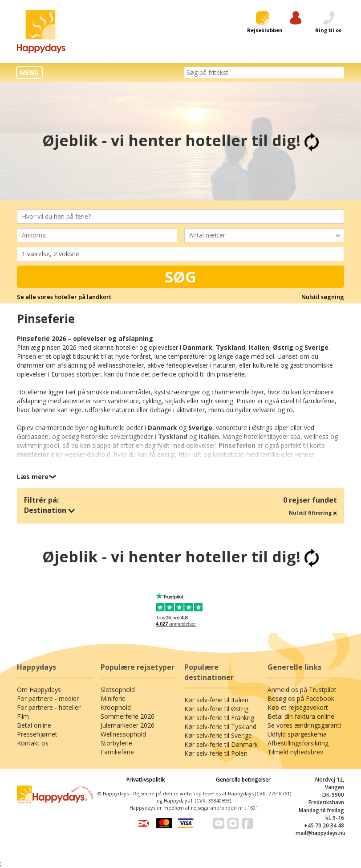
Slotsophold (118, 690)
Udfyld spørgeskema (297, 734)
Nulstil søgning (323, 297)
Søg (180, 277)
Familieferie (117, 752)
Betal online (34, 725)
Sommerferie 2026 (128, 716)
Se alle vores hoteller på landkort (64, 297)
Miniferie (113, 698)
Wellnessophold (123, 734)
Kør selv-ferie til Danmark (221, 744)
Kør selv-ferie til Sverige (218, 735)
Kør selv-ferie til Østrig (216, 709)
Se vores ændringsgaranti (304, 725)
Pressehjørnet (37, 734)
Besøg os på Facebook (301, 698)
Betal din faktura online (301, 716)
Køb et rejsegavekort (298, 707)
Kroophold (116, 707)
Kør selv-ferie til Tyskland (220, 727)
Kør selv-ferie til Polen (216, 753)
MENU (29, 72)
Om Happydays (39, 690)
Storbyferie (116, 743)
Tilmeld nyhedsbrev (295, 752)
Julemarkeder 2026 (128, 725)
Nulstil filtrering (313, 513)
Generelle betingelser (243, 780)
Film (23, 716)
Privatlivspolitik (146, 780)
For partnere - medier (48, 698)
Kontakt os (33, 743)
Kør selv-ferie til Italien (216, 700)
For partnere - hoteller (49, 707)
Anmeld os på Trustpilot (302, 690)
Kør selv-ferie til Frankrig (219, 718)
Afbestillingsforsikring (298, 743)
